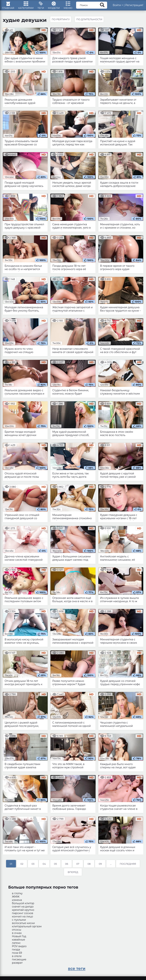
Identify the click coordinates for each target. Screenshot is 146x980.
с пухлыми (19, 922)
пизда (16, 952)
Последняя (128, 866)
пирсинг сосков (23, 915)
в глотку (17, 896)
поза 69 (17, 955)
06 (67, 866)
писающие (19, 962)
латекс (16, 945)
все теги (77, 971)
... (111, 866)
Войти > (122, 6)
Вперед (73, 874)
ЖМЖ (16, 899)
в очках (17, 935)
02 (22, 866)
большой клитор (23, 905)
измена (17, 902)
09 (100, 866)
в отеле (17, 958)
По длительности (91, 21)
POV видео (19, 948)
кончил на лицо (22, 919)
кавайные (19, 942)
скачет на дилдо (23, 909)
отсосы (17, 932)
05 (55, 866)
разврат (17, 965)
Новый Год (19, 939)
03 (33, 866)
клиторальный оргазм (27, 929)
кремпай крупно (23, 912)
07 (78, 866)
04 (44, 866)
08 (89, 866)
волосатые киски (23, 925)
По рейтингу (61, 21)
